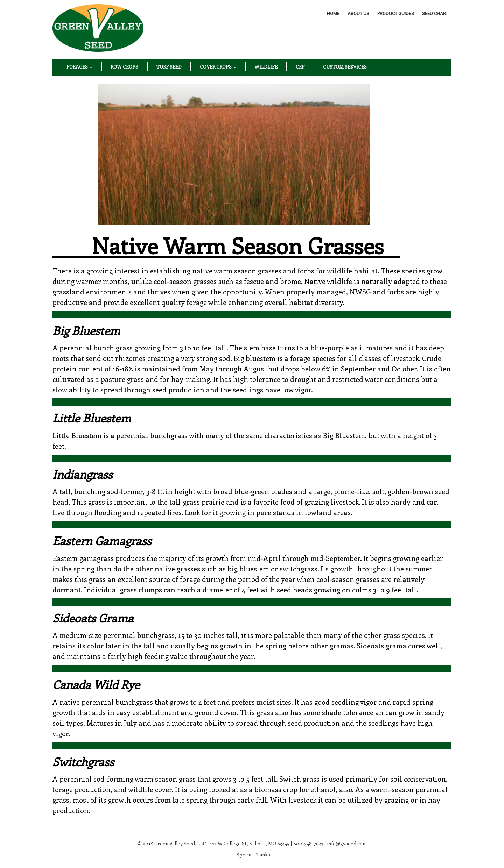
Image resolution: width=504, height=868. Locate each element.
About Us (358, 13)
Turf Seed (169, 67)
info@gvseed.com (347, 843)
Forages (79, 67)
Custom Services (345, 67)
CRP (300, 67)
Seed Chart (435, 13)
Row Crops (124, 67)
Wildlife (266, 67)
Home (333, 13)
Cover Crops (218, 67)
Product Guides (396, 13)
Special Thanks (253, 855)
